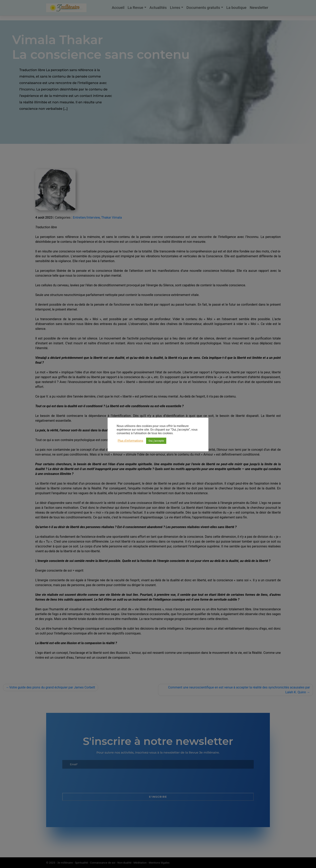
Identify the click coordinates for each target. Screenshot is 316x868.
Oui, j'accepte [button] (156, 441)
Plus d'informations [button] (130, 441)
